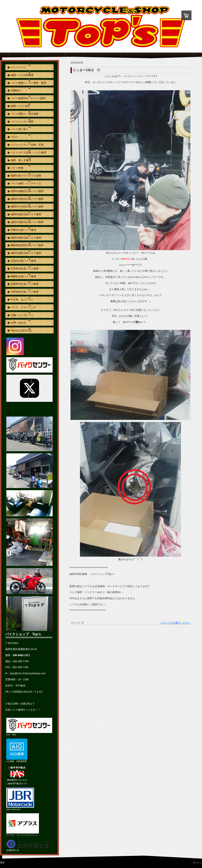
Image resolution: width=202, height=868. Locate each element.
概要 (2, 863)
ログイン (197, 863)
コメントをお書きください (175, 623)
